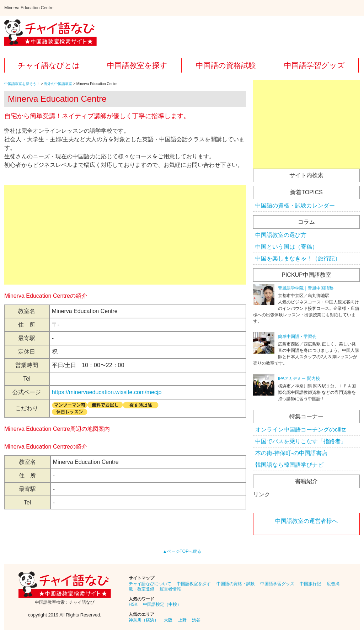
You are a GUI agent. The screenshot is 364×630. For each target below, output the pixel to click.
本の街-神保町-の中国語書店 (291, 453)
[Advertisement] (125, 235)
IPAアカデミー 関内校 (299, 378)
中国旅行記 (310, 584)
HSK (133, 604)
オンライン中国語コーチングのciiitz (301, 430)
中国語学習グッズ (314, 65)
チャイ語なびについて (150, 584)
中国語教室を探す (137, 65)
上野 (182, 620)
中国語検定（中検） (162, 604)
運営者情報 (170, 589)
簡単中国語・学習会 (297, 337)
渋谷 (196, 620)
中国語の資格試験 (226, 65)
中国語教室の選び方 (281, 235)
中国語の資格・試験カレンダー (295, 205)
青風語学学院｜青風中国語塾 (306, 288)
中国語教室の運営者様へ (306, 521)
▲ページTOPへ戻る (182, 551)
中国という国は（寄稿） (287, 247)
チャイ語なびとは (49, 65)
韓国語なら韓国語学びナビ (289, 465)
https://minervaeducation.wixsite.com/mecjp (107, 392)
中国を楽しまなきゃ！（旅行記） (298, 258)
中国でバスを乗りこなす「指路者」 (301, 441)
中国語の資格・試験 (236, 584)
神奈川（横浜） (144, 620)
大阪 (168, 620)
